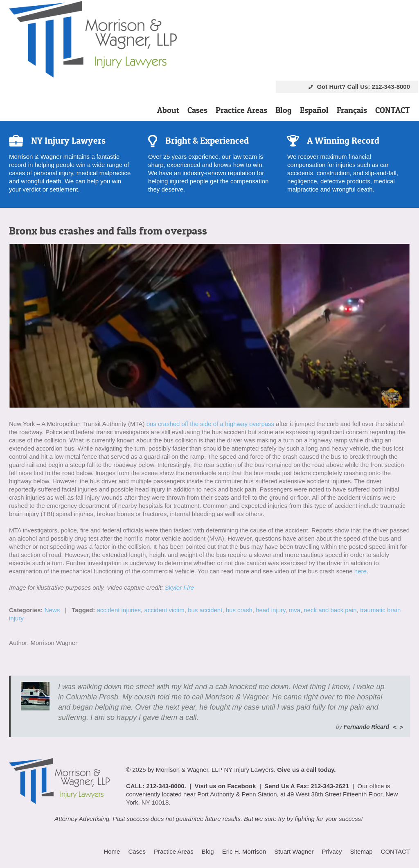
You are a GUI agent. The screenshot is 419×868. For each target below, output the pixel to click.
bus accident (205, 610)
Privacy (332, 851)
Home (112, 851)
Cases (197, 110)
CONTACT (393, 110)
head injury (270, 610)
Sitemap (362, 851)
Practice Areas (241, 110)
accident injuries (119, 610)
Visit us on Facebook (225, 786)
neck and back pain (330, 610)
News (52, 610)
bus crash (239, 610)
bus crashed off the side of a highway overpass (210, 424)
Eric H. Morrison (244, 851)
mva (295, 610)
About (168, 110)
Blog (284, 110)
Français (352, 110)
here (360, 571)
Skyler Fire (179, 587)
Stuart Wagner (294, 851)
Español (314, 110)
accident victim (164, 610)
